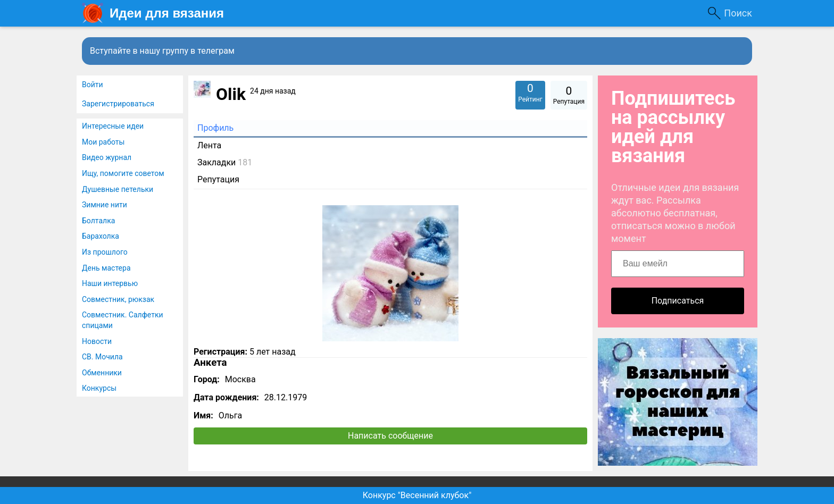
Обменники (102, 373)
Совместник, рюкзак (118, 299)
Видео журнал (107, 157)
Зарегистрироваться (118, 104)
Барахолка (101, 236)
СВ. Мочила (102, 357)
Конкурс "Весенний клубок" (417, 495)
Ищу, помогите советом (123, 173)
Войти (93, 85)
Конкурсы (99, 388)
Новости (97, 341)
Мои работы (103, 142)
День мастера (106, 268)
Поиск (738, 13)
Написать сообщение (390, 436)
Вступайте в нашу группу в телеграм (162, 51)
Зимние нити (105, 205)
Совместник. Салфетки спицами (123, 320)
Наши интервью (110, 283)
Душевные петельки (118, 189)
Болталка (98, 221)
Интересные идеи (113, 126)
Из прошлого (105, 252)
